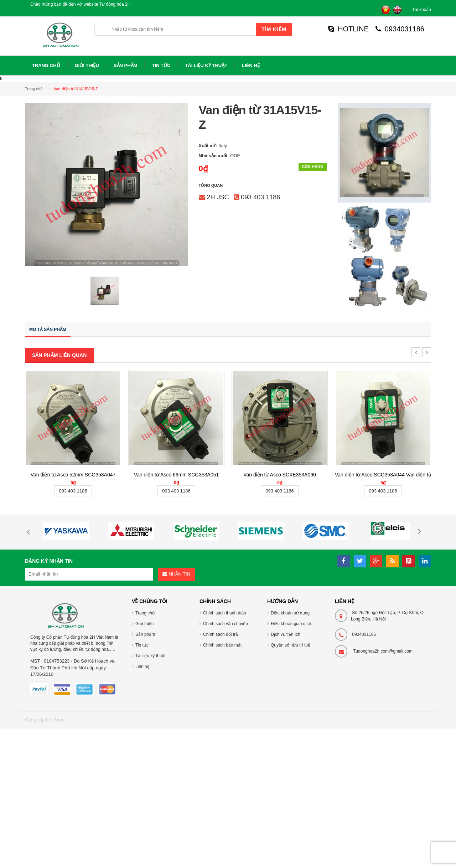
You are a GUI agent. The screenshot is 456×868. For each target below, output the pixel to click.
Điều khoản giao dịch (291, 624)
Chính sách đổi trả (221, 634)
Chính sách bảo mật (222, 645)
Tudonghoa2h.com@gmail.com (383, 651)
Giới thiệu (144, 624)
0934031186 (400, 29)
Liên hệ (142, 667)
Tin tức (142, 645)
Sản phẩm (145, 634)
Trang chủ (34, 89)
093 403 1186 (260, 197)
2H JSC (218, 197)
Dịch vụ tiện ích (286, 634)
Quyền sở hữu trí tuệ (291, 645)
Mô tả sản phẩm (48, 330)
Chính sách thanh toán (225, 613)
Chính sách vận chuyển (226, 624)
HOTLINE (348, 29)
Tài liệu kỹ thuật (151, 656)
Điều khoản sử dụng (290, 613)
